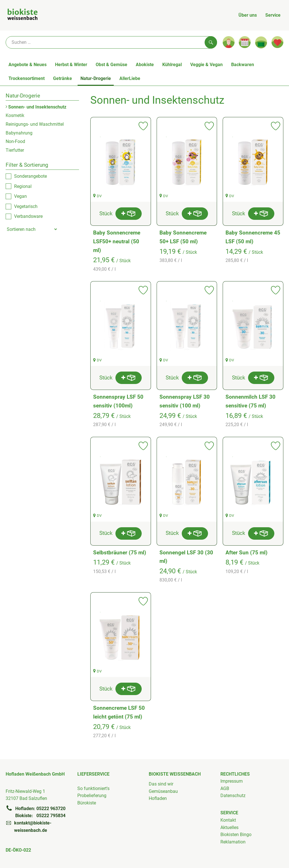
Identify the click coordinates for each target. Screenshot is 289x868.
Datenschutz (233, 796)
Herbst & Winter (71, 65)
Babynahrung (19, 133)
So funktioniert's (93, 788)
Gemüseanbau (163, 791)
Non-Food (15, 141)
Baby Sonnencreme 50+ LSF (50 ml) (183, 237)
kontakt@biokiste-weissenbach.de (29, 826)
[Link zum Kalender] (245, 42)
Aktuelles (229, 827)
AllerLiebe (130, 78)
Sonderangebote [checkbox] (30, 176)
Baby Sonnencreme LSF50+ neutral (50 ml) (117, 241)
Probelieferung (92, 796)
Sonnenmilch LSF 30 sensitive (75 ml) (250, 401)
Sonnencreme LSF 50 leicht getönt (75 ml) (119, 712)
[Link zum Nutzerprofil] (229, 42)
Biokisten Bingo (236, 835)
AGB (225, 788)
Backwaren (243, 65)
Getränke (63, 78)
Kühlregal (172, 65)
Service (273, 15)
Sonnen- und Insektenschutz (36, 107)
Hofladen (158, 798)
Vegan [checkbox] (20, 196)
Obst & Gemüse (111, 65)
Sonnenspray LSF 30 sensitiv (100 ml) (185, 401)
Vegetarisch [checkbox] (26, 206)
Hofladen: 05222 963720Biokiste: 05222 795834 (36, 812)
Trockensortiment (27, 78)
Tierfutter (15, 150)
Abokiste (145, 65)
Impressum (232, 781)
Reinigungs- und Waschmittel (35, 124)
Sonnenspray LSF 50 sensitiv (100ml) (118, 401)
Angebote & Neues (28, 65)
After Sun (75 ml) (247, 553)
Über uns (248, 15)
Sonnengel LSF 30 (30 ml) (186, 557)
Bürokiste (87, 803)
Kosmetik (15, 115)
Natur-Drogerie (96, 78)
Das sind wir (161, 784)
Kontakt (228, 820)
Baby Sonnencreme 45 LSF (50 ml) (253, 237)
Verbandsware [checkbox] (28, 216)
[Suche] (111, 42)
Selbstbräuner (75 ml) (120, 553)
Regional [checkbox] (23, 186)
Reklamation (233, 842)
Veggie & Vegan (206, 65)
